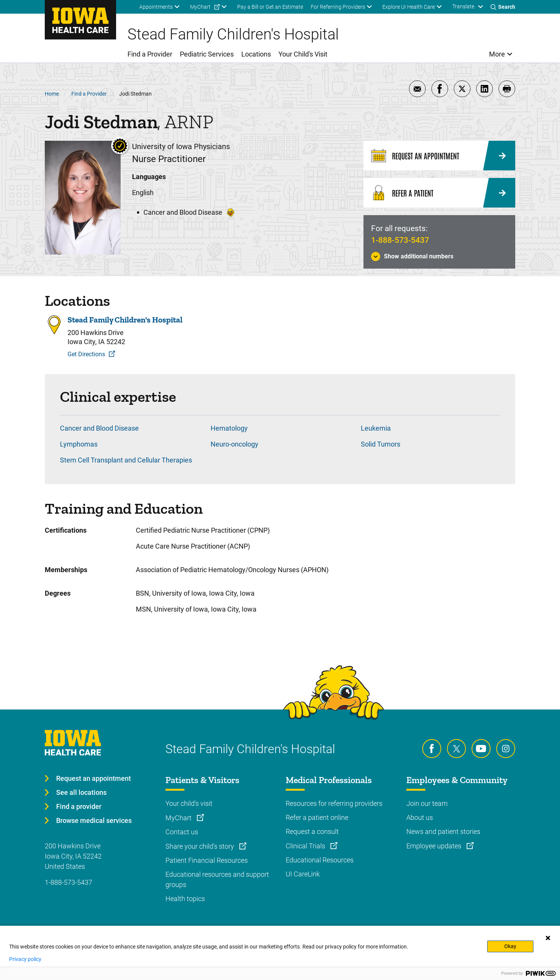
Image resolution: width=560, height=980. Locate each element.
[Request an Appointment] (439, 156)
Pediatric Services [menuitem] (207, 54)
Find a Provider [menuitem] (150, 54)
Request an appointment (94, 778)
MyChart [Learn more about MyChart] (179, 818)
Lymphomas (79, 444)
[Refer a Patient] (439, 193)
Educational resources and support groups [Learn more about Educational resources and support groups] (217, 879)
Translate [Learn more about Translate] (463, 6)
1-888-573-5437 (400, 240)
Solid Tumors (381, 444)
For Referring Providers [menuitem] (338, 7)
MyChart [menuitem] (200, 7)
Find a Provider (89, 94)
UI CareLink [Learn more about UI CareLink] (303, 874)
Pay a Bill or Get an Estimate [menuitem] (270, 7)
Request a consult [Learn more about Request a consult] (312, 831)
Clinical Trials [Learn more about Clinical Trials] (306, 846)
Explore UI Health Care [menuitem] (409, 7)
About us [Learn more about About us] (420, 817)
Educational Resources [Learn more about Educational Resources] (320, 860)
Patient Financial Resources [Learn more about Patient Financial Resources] (207, 860)
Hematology (229, 428)
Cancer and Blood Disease (99, 428)
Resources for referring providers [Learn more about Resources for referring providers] (334, 803)
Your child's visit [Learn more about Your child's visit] (189, 803)
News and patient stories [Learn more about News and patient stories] (443, 831)
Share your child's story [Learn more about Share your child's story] (201, 846)
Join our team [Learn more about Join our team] (427, 803)
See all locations (81, 792)
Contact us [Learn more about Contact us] (182, 832)
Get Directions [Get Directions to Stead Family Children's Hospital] (86, 354)
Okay (510, 946)
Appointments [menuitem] (156, 7)
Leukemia (376, 428)
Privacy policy (25, 959)
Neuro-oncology (234, 444)
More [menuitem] (497, 54)
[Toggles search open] (503, 7)
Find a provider (79, 806)
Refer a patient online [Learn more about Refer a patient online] (317, 817)
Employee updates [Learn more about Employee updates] (435, 846)
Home (52, 94)
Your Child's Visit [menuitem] (303, 54)
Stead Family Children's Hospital (125, 320)
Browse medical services (94, 820)
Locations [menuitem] (256, 54)
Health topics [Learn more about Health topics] (185, 899)
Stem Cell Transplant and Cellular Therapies (126, 460)
